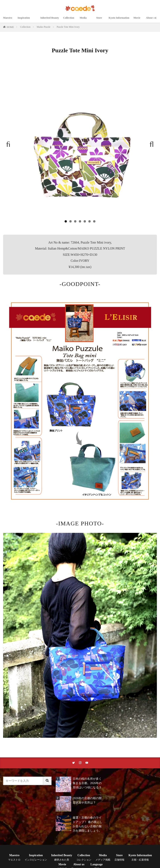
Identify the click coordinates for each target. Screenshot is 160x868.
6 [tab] (90, 221)
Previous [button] (10, 143)
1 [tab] (66, 221)
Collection (72, 20)
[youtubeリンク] (87, 763)
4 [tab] (80, 221)
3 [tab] (75, 221)
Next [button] (150, 143)
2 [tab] (70, 221)
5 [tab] (85, 221)
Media (88, 20)
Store (103, 20)
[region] (80, 145)
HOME (10, 27)
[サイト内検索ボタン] (47, 781)
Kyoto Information (123, 20)
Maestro (8, 20)
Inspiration (27, 20)
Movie (143, 20)
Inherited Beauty (51, 20)
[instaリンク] (80, 763)
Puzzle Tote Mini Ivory (68, 27)
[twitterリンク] (73, 763)
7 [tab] (94, 221)
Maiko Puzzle (43, 27)
